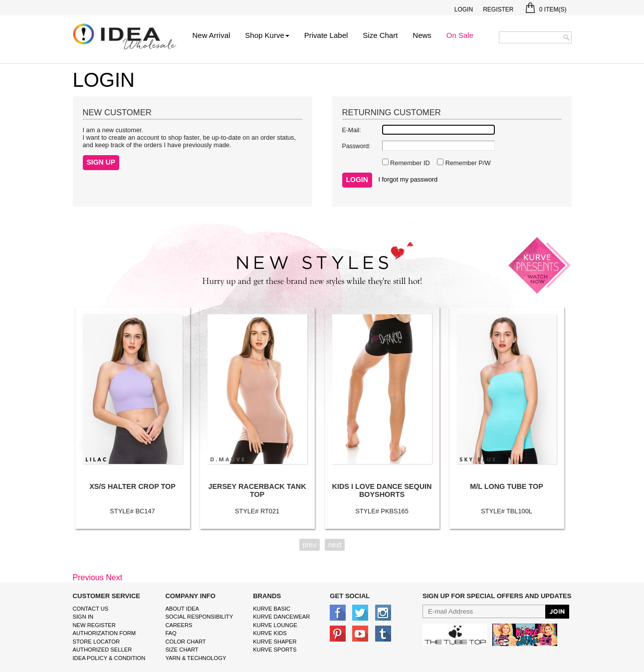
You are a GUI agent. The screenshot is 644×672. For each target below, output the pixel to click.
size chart (182, 650)
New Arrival (212, 35)
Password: (356, 146)
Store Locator (97, 642)
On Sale (460, 35)
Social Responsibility (199, 617)
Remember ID (409, 163)
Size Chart (380, 35)
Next (114, 577)
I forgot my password (408, 179)
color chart (185, 642)
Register (498, 9)
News (422, 35)
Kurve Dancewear (281, 617)
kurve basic (272, 609)
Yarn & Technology (196, 658)
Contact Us (91, 609)
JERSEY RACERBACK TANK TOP (257, 490)
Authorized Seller (103, 650)
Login (464, 9)
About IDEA (182, 609)
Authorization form (105, 633)
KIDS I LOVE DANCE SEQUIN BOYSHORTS (382, 490)
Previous (88, 577)
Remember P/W (467, 163)
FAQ (171, 633)
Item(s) (546, 9)
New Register (94, 625)
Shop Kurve (267, 35)
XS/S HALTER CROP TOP (132, 486)
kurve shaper (275, 642)
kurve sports (275, 650)
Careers (179, 625)
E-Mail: (352, 130)
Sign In (83, 617)
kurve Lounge (275, 625)
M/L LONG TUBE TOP (507, 486)
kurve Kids (270, 633)
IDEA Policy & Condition (109, 658)
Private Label (326, 35)
